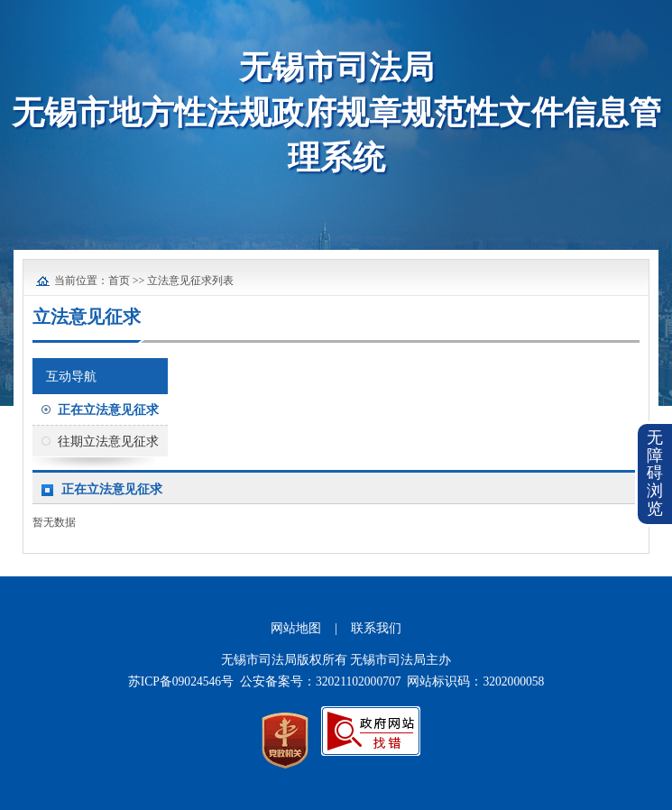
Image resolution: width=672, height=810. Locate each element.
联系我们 (376, 628)
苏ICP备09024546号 (181, 681)
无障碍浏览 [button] (655, 473)
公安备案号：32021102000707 (321, 681)
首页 (119, 281)
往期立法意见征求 (108, 442)
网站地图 (296, 628)
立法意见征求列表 (190, 281)
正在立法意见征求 (108, 410)
